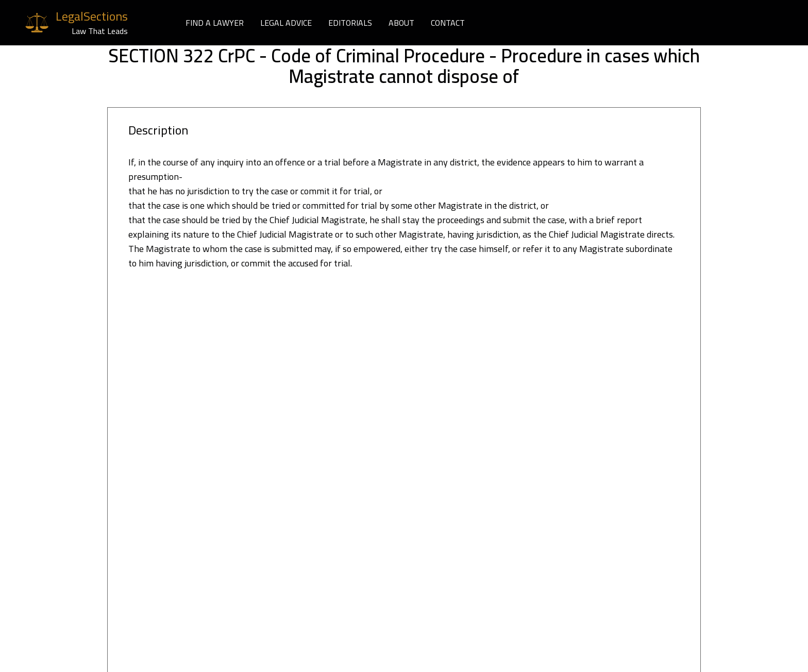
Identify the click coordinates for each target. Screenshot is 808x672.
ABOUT (401, 23)
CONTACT (448, 23)
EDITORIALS (350, 23)
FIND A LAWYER (215, 23)
